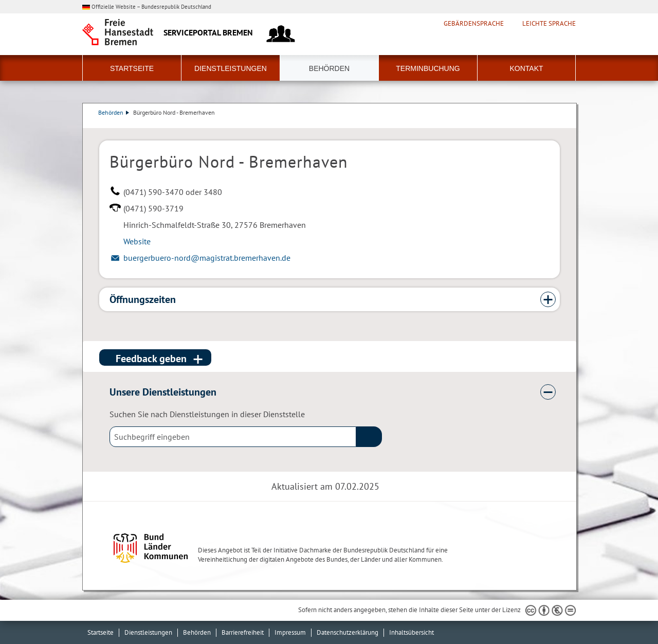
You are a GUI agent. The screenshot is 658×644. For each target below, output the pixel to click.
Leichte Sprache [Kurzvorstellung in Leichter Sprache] (549, 24)
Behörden (329, 68)
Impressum (290, 632)
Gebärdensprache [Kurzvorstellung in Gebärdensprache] (474, 24)
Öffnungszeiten (143, 299)
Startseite (132, 68)
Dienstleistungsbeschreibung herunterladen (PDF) (558, 123)
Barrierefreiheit (243, 632)
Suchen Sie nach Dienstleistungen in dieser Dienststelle (207, 414)
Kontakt (526, 68)
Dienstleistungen (231, 68)
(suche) (369, 437)
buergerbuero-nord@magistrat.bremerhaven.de (207, 258)
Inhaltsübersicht (412, 632)
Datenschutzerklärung (348, 632)
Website (137, 241)
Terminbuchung (428, 68)
